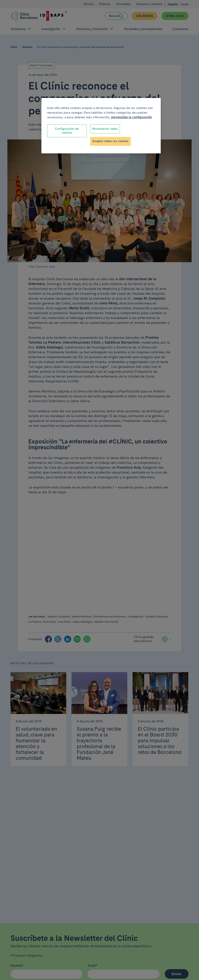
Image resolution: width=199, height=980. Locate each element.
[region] (101, 126)
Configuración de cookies (67, 131)
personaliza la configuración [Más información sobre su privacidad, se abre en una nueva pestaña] (132, 117)
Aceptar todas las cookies (110, 141)
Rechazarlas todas (105, 129)
